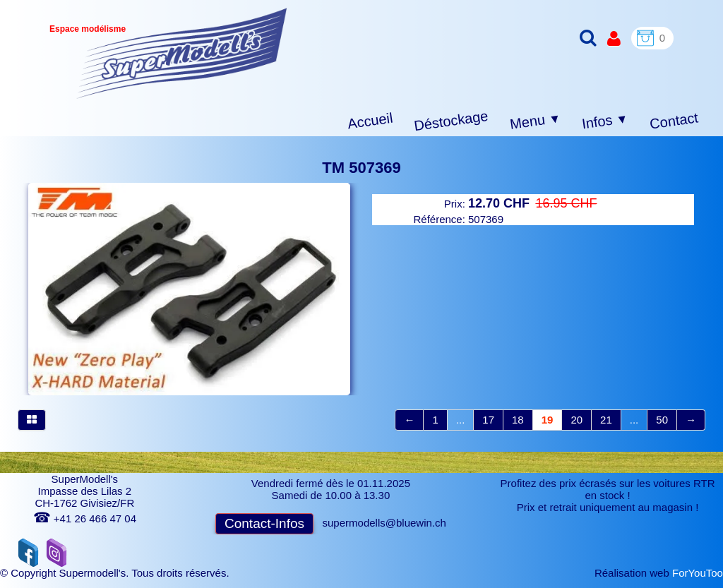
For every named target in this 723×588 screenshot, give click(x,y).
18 (518, 420)
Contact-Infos (264, 523)
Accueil (370, 121)
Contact (674, 120)
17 (488, 420)
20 (576, 420)
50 (662, 420)
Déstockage (451, 121)
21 (606, 420)
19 (548, 420)
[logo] (182, 53)
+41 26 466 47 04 (85, 518)
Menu (536, 121)
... (461, 420)
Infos (605, 122)
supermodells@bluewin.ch (384, 523)
